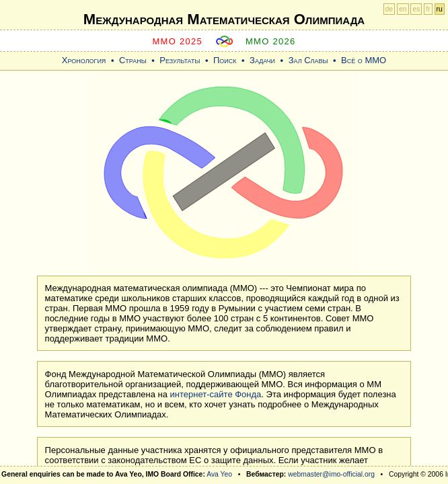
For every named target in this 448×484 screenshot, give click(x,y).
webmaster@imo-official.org (331, 474)
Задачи (262, 60)
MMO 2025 (177, 41)
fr (428, 9)
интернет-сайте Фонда (216, 394)
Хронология (84, 60)
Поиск (225, 60)
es (416, 9)
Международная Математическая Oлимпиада (224, 19)
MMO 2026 (271, 41)
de (389, 9)
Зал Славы (308, 60)
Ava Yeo (219, 474)
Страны (133, 60)
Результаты (180, 60)
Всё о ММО (364, 60)
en (403, 9)
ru (440, 9)
